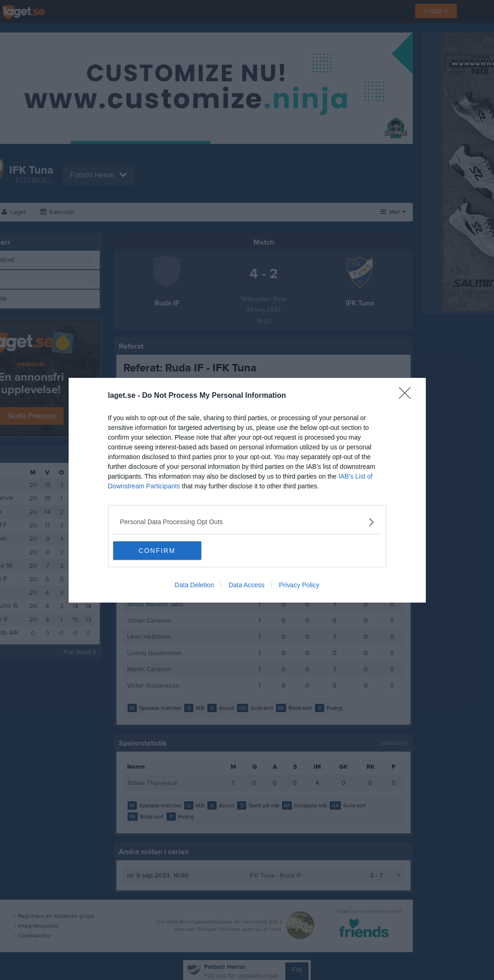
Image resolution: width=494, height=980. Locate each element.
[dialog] (247, 490)
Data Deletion (195, 585)
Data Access (246, 585)
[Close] (408, 396)
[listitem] (247, 522)
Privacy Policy (299, 585)
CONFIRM (157, 551)
